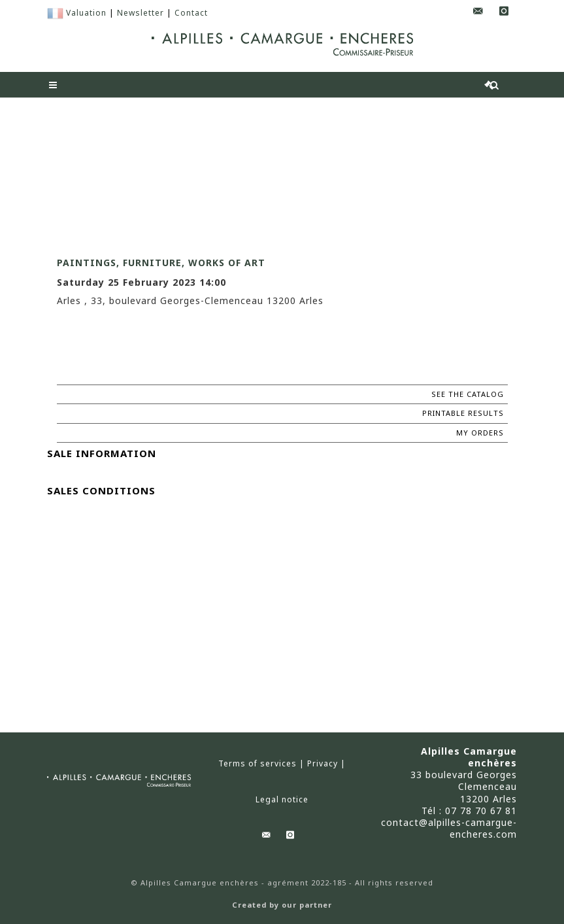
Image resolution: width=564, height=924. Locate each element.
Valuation (86, 13)
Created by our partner (282, 905)
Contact (191, 13)
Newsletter (141, 13)
